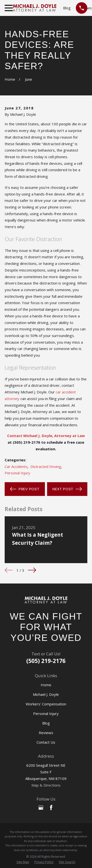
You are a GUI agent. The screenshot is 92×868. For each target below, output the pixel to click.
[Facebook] (51, 808)
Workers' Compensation (46, 704)
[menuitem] (23, 862)
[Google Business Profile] (41, 808)
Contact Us (46, 742)
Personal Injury (17, 473)
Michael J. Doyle (46, 694)
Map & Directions (46, 785)
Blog (67, 8)
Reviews (46, 733)
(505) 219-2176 (46, 661)
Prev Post (25, 489)
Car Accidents (16, 466)
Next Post (67, 489)
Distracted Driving (46, 466)
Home (46, 685)
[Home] (46, 600)
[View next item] (32, 570)
